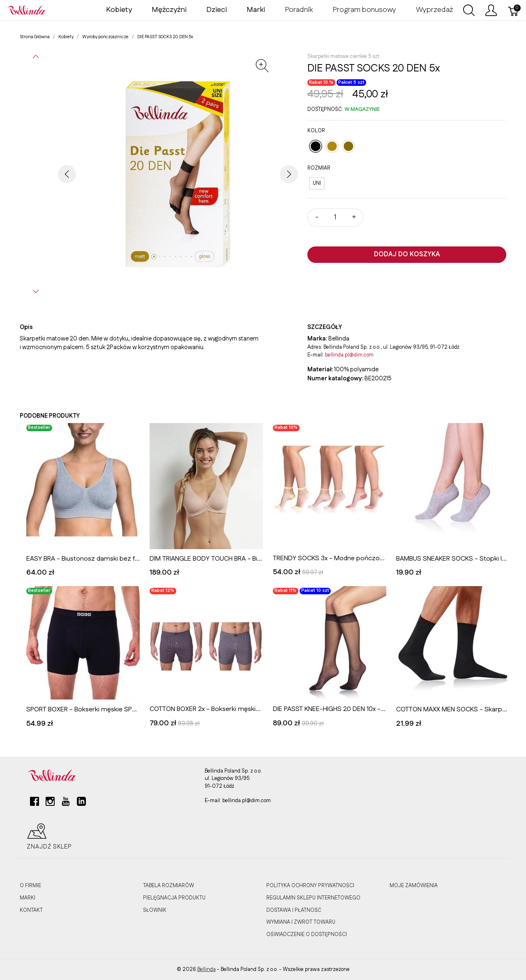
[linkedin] (81, 805)
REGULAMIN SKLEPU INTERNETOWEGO (313, 898)
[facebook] (35, 805)
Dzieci (217, 10)
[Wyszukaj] (469, 10)
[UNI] (317, 183)
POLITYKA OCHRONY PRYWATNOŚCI (310, 886)
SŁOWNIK (155, 910)
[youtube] (66, 805)
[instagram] (50, 805)
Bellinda (206, 969)
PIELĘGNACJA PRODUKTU (174, 898)
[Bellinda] (26, 10)
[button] (36, 57)
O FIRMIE (30, 886)
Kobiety (119, 10)
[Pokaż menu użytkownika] (491, 10)
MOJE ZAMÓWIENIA (414, 886)
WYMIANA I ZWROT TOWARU (301, 922)
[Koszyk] (514, 10)
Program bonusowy (364, 10)
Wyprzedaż (434, 10)
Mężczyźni (169, 10)
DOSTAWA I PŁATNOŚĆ (294, 910)
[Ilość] (335, 217)
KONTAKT (31, 910)
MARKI (28, 898)
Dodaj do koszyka (407, 254)
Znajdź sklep (49, 837)
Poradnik (299, 10)
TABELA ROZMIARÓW (168, 886)
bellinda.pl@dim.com (349, 355)
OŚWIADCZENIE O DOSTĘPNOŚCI (307, 934)
